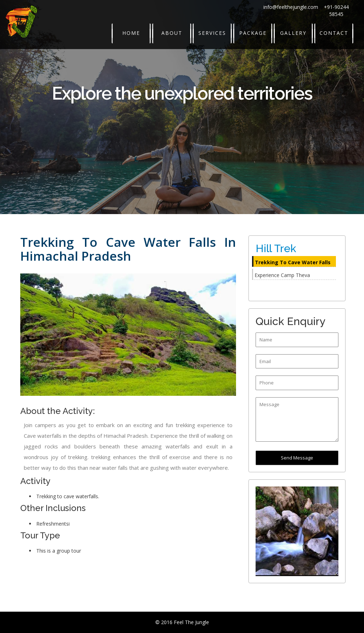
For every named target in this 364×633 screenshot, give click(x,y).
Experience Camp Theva (282, 275)
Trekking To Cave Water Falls (293, 262)
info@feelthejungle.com (291, 7)
